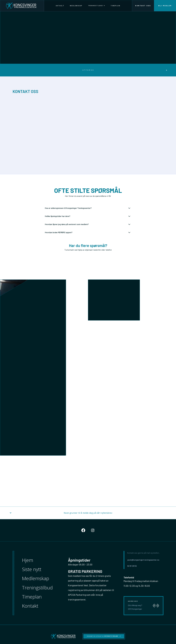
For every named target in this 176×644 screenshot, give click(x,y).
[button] (96, 6)
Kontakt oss (143, 6)
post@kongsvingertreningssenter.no (85, 138)
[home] (22, 6)
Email (93, 356)
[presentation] (105, 396)
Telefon (93, 364)
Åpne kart (23, 145)
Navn (93, 347)
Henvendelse (95, 377)
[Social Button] (83, 530)
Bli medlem (165, 6)
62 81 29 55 (75, 142)
